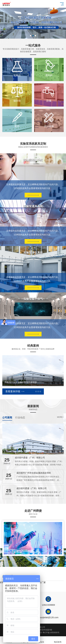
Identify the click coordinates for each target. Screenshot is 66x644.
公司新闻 (7, 418)
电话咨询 (58, 640)
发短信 (41, 640)
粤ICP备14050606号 (51, 633)
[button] (31, 36)
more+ (60, 417)
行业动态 (20, 418)
